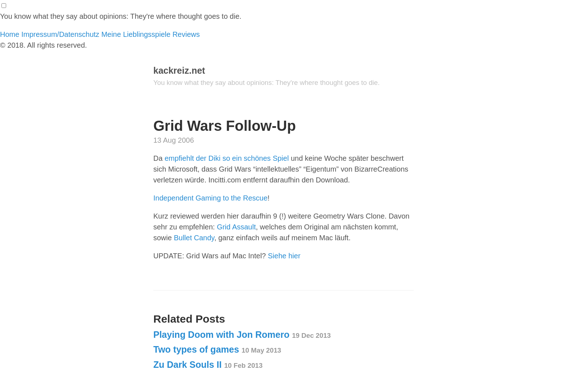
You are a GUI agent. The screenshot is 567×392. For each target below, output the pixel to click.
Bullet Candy (194, 238)
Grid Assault (236, 227)
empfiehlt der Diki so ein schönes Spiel (227, 158)
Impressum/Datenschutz (60, 34)
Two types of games (217, 349)
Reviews (186, 34)
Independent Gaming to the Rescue (210, 198)
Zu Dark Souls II (208, 365)
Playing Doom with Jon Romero (242, 335)
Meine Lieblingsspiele (136, 34)
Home (10, 34)
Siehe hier (284, 256)
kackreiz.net (179, 70)
